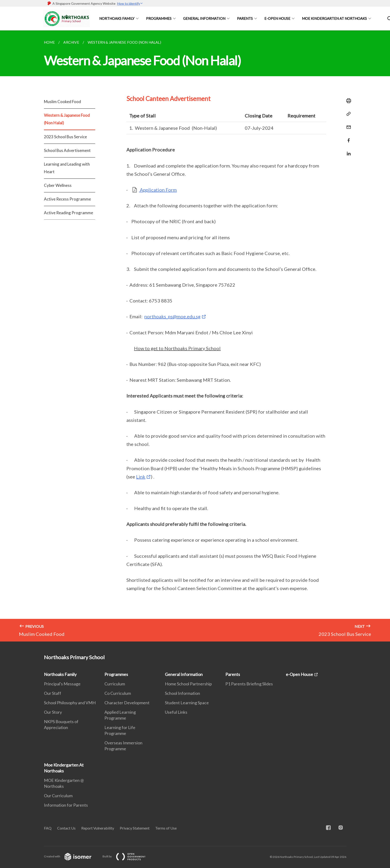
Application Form (158, 190)
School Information (182, 693)
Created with (71, 856)
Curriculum (115, 684)
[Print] (347, 101)
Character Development (127, 703)
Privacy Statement (135, 828)
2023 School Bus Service (65, 137)
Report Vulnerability (98, 828)
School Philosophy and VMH (70, 703)
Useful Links (176, 712)
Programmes (159, 18)
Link (141, 477)
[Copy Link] (347, 114)
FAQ (48, 828)
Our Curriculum (58, 796)
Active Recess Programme (67, 199)
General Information (204, 18)
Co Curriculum (118, 693)
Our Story (53, 712)
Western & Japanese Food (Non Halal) (67, 119)
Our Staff (53, 693)
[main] (195, 336)
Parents (245, 18)
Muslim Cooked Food (62, 102)
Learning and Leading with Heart (67, 168)
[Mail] (347, 124)
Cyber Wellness (58, 185)
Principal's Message (62, 684)
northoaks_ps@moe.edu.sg (172, 316)
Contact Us (66, 828)
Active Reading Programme (69, 213)
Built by (128, 856)
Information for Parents (66, 805)
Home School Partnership (188, 684)
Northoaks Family (117, 18)
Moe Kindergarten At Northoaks (334, 18)
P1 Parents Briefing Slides (249, 684)
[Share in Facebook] (347, 137)
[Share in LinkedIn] (347, 151)
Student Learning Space (187, 703)
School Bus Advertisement (67, 150)
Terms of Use (166, 828)
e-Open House (277, 18)
